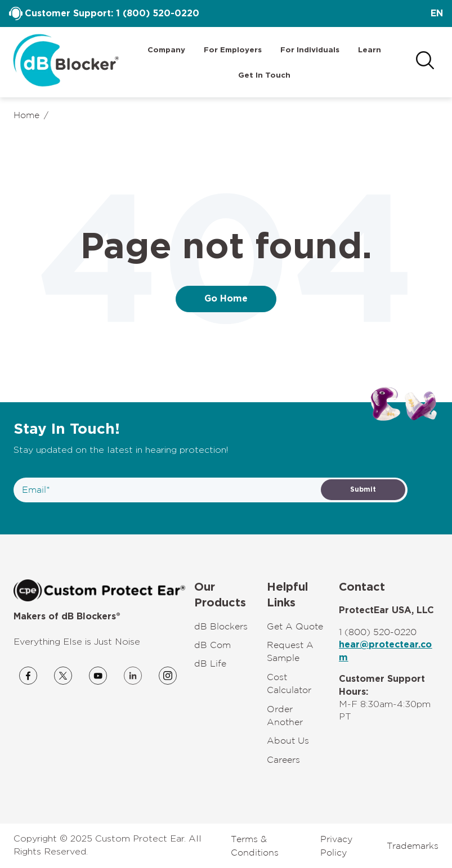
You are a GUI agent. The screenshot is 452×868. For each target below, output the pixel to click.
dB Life (210, 663)
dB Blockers (221, 626)
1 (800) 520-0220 (158, 14)
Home (26, 115)
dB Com (212, 645)
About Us (288, 740)
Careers (283, 759)
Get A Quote (295, 626)
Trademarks (413, 845)
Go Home (226, 299)
